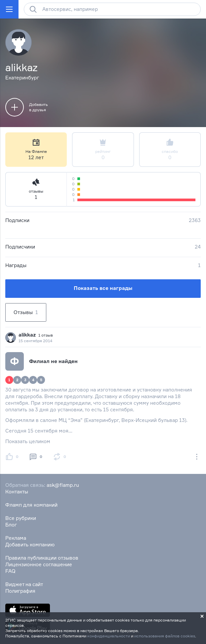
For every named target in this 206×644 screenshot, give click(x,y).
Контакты (17, 492)
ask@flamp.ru (63, 485)
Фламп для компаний (31, 505)
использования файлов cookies (165, 636)
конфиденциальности (109, 636)
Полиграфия (20, 591)
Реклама (16, 538)
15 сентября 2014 (35, 341)
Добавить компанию (30, 545)
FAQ (10, 571)
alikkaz (27, 335)
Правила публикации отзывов (42, 558)
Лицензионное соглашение (39, 564)
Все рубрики (21, 518)
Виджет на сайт (24, 584)
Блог (11, 525)
